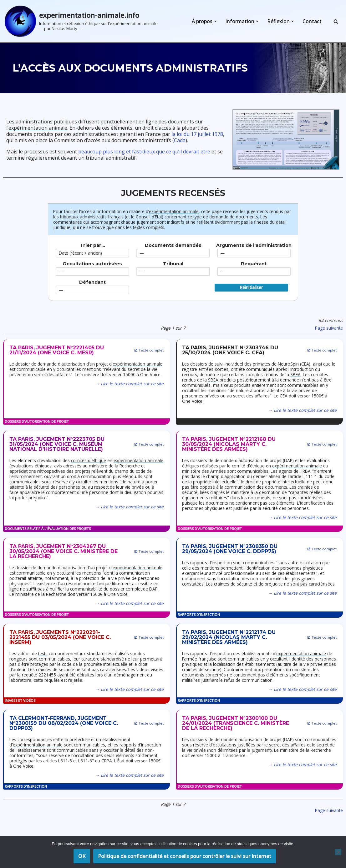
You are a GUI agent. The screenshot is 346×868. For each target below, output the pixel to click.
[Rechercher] (336, 21)
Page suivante (329, 328)
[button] (215, 21)
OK (82, 856)
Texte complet (149, 350)
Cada (180, 140)
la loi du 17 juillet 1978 (197, 134)
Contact (312, 21)
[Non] (338, 852)
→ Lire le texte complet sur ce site (130, 383)
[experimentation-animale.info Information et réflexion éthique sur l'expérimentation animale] (81, 21)
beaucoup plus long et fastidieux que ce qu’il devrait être (144, 152)
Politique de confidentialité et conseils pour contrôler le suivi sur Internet (185, 856)
